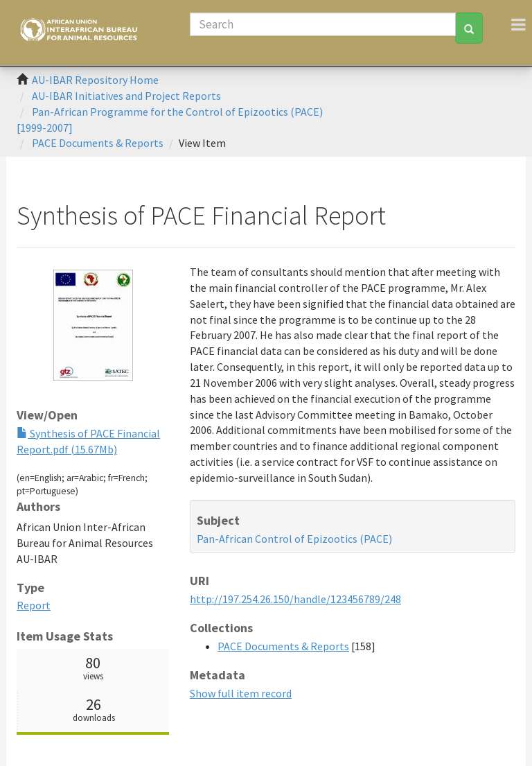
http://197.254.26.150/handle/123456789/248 (295, 599)
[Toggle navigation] (518, 24)
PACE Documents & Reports (98, 143)
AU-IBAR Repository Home (95, 80)
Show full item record (241, 693)
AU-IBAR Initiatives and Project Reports (126, 96)
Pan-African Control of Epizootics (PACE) (294, 539)
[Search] (323, 24)
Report (34, 605)
